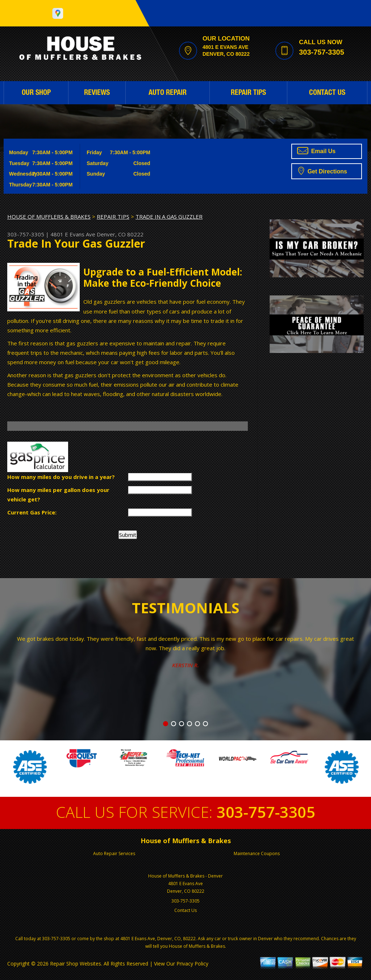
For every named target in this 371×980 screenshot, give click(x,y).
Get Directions (323, 171)
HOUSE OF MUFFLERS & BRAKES (49, 216)
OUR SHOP (36, 93)
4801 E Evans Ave (73, 234)
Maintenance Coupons (257, 853)
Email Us (316, 151)
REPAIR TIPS (248, 93)
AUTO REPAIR (168, 93)
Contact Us (185, 910)
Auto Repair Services (114, 853)
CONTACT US (327, 93)
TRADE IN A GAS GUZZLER (169, 216)
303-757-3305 (322, 52)
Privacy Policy (192, 964)
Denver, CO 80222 (120, 234)
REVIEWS (97, 93)
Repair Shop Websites (76, 964)
